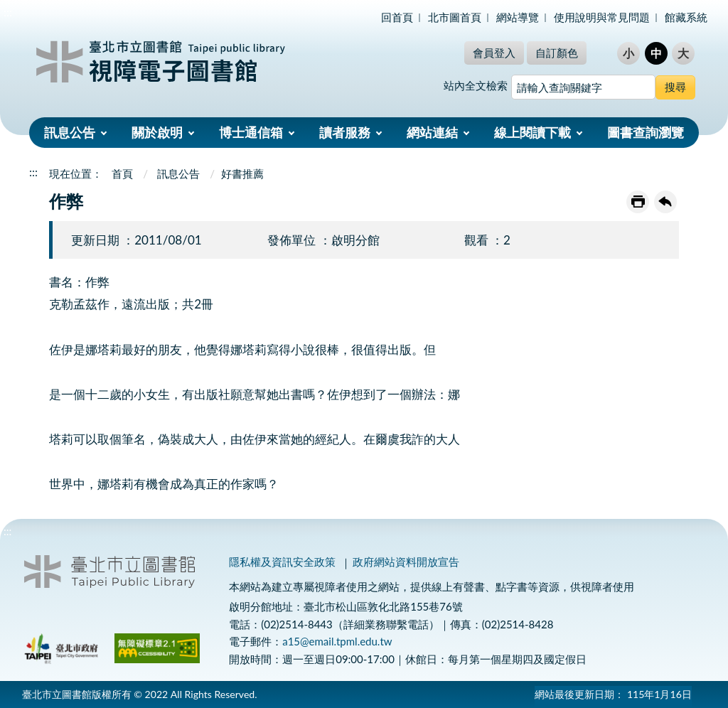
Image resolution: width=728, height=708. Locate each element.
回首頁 (397, 17)
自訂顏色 (557, 53)
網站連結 (432, 132)
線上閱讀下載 (532, 132)
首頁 (122, 173)
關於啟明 (157, 132)
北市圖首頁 (455, 17)
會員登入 (494, 53)
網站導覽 (518, 17)
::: (8, 12)
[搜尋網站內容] (583, 87)
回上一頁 (665, 202)
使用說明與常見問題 (602, 17)
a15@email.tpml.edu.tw (337, 641)
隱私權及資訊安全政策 (282, 562)
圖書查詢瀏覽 (646, 132)
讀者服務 (345, 132)
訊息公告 (70, 132)
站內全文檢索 (476, 85)
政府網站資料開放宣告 (406, 562)
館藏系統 (686, 17)
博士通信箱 (251, 132)
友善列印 (638, 202)
